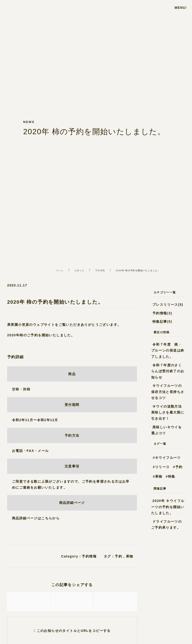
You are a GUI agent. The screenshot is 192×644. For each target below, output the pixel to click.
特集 (172, 476)
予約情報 (89, 556)
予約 (118, 556)
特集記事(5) (162, 322)
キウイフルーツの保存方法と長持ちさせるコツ (168, 392)
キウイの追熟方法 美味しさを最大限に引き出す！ (168, 412)
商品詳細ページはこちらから (36, 518)
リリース (162, 467)
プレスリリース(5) (168, 305)
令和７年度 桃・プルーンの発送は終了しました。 (168, 350)
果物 (130, 556)
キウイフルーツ (168, 458)
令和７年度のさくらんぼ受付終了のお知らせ (168, 371)
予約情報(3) (162, 313)
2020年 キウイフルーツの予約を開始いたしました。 (168, 507)
